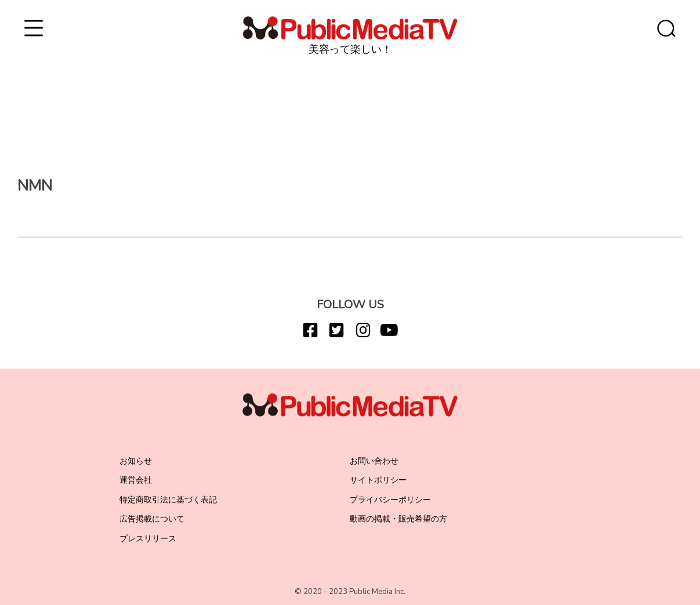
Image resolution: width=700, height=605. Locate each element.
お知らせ (136, 461)
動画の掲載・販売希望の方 (398, 519)
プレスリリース (148, 539)
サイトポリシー (378, 480)
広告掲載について (152, 519)
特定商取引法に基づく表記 (168, 500)
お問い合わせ (374, 461)
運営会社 (136, 480)
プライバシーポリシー (390, 500)
